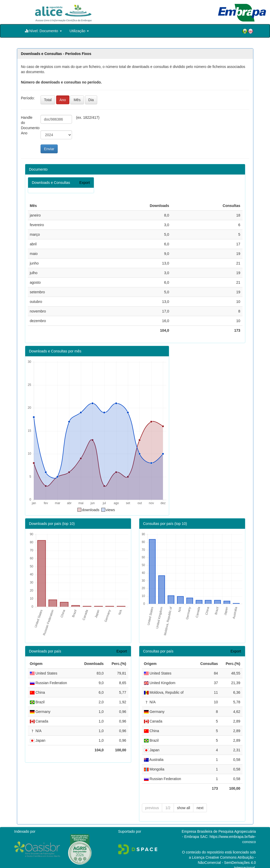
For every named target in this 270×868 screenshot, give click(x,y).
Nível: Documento (43, 31)
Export (84, 183)
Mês (77, 100)
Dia (91, 100)
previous (152, 800)
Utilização (79, 31)
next (200, 800)
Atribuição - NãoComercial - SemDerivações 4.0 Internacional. (227, 854)
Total (48, 100)
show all (184, 800)
